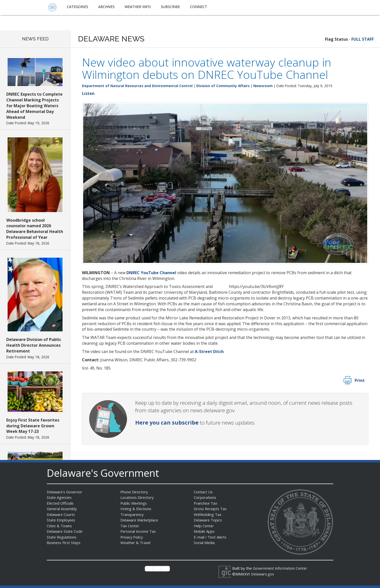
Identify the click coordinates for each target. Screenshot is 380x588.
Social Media (204, 543)
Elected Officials (61, 503)
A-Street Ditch (209, 351)
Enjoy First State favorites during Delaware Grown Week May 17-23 (33, 426)
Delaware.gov (263, 574)
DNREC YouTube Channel (151, 273)
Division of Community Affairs (223, 86)
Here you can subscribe (167, 423)
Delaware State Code (65, 531)
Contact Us (203, 492)
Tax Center (130, 526)
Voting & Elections (136, 509)
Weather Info (138, 7)
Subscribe (170, 7)
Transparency (132, 514)
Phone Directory (135, 492)
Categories (78, 7)
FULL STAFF (363, 39)
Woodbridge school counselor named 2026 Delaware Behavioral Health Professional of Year (35, 229)
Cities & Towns (60, 526)
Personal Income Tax (139, 531)
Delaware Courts (61, 514)
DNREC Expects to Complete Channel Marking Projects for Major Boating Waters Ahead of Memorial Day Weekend (34, 106)
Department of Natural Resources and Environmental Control (137, 86)
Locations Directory (137, 497)
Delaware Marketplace (140, 520)
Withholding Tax (208, 514)
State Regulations (62, 537)
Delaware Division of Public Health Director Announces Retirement (34, 345)
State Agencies (60, 497)
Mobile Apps (204, 531)
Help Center (204, 526)
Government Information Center (281, 568)
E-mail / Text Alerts (211, 537)
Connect (199, 7)
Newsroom (263, 86)
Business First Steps (64, 543)
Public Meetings (134, 503)
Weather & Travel (136, 543)
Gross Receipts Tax (211, 509)
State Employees (62, 520)
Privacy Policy (132, 537)
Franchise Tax (206, 503)
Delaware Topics (208, 520)
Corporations (205, 497)
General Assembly (62, 509)
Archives (106, 7)
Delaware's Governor (65, 492)
